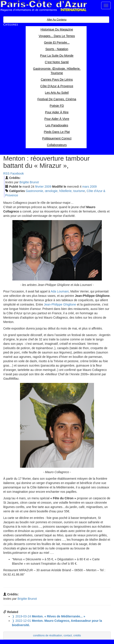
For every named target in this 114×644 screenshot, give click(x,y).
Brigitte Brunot (29, 182)
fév (39, 187)
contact (68, 636)
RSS (6, 173)
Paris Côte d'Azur (44, 6)
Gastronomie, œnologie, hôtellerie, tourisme (55, 191)
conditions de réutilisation (48, 636)
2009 (48, 187)
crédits (77, 636)
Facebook (17, 173)
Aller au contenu (57, 20)
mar (86, 187)
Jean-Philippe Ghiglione (60, 304)
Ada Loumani (60, 291)
